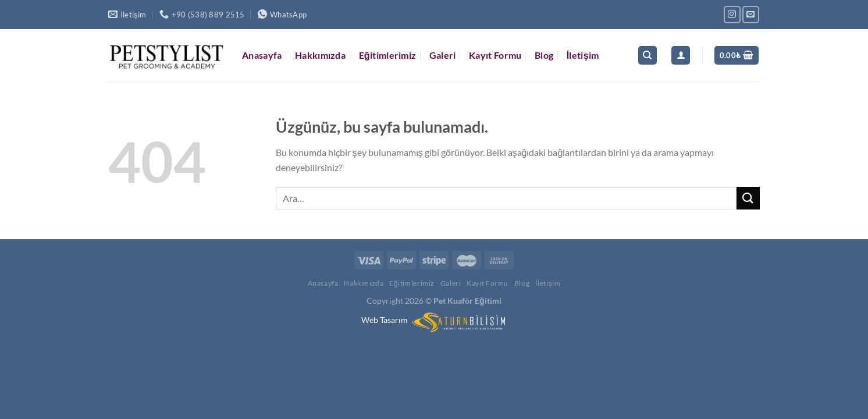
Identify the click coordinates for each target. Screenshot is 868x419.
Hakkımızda (320, 55)
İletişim (583, 55)
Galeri (443, 55)
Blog (544, 55)
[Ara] (648, 56)
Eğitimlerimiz (388, 55)
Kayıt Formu (495, 55)
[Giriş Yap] (681, 56)
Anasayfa (262, 55)
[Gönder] (748, 198)
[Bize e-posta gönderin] (751, 14)
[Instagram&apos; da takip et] (732, 14)
